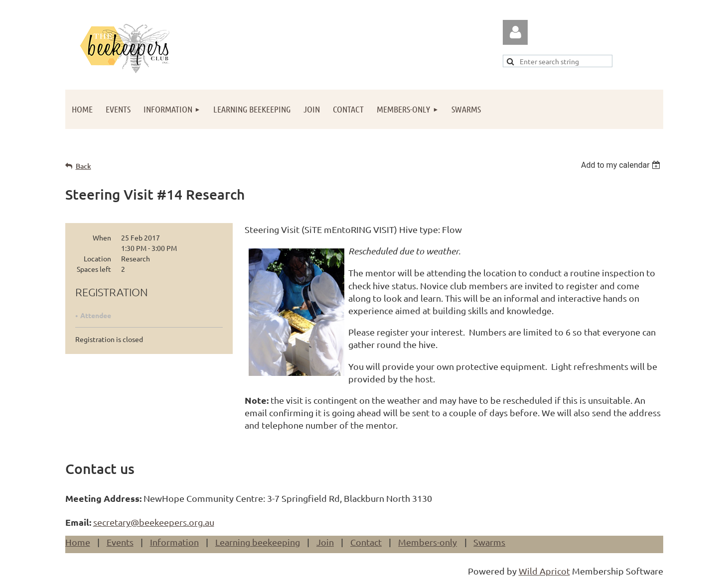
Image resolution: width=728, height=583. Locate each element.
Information (174, 542)
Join (325, 542)
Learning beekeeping (258, 542)
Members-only (428, 542)
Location (97, 258)
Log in (515, 32)
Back (83, 166)
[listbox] (622, 165)
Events (120, 542)
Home (78, 542)
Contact (366, 542)
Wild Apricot (544, 571)
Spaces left (94, 269)
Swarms (489, 542)
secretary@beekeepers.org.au (154, 522)
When (102, 237)
